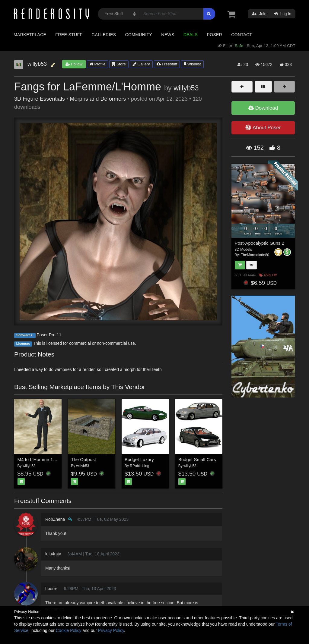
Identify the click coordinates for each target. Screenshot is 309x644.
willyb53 (186, 88)
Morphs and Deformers (98, 99)
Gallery (141, 64)
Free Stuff (69, 35)
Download (263, 108)
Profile (97, 64)
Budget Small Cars (197, 459)
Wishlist (192, 64)
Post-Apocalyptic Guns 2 (260, 243)
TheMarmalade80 (255, 255)
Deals (191, 35)
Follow (74, 64)
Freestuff (167, 64)
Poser (214, 35)
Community (139, 35)
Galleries (104, 35)
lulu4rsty (53, 554)
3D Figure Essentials (40, 99)
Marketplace (30, 35)
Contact (242, 35)
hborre (51, 589)
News (168, 35)
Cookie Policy (69, 630)
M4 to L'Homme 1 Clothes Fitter (49, 459)
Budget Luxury (139, 459)
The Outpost (83, 459)
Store (119, 64)
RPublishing (139, 466)
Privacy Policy (111, 630)
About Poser (263, 127)
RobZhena (55, 519)
